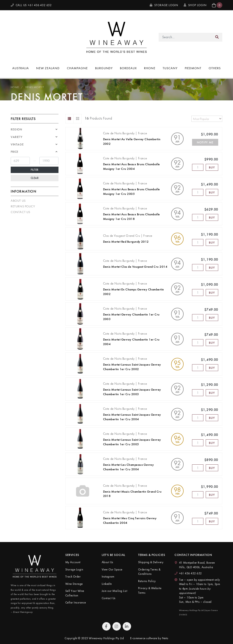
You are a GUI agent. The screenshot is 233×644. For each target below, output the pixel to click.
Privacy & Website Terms (150, 590)
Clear (35, 178)
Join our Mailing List (114, 591)
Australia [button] (21, 68)
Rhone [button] (150, 68)
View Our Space (112, 569)
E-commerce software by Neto (149, 638)
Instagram (108, 577)
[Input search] (185, 37)
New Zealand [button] (48, 68)
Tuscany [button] (170, 68)
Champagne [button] (77, 68)
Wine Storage (74, 584)
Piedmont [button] (193, 68)
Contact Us (20, 212)
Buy (212, 167)
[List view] (70, 119)
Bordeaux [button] (128, 68)
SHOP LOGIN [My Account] (195, 5)
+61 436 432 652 (190, 573)
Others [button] (215, 68)
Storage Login (164, 5)
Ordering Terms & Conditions (149, 572)
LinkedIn (107, 584)
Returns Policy (23, 206)
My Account (73, 562)
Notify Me (205, 142)
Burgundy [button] (104, 68)
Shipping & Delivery (151, 562)
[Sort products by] (207, 119)
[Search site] (217, 37)
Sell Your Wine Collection (75, 593)
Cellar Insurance (76, 602)
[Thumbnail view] (78, 119)
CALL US (31, 5)
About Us (18, 201)
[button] (217, 5)
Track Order (73, 577)
